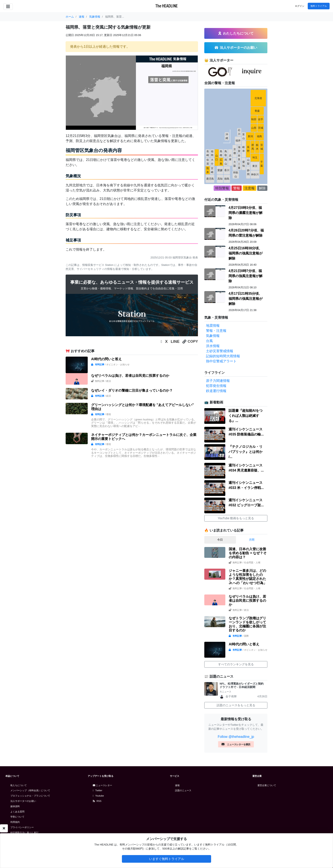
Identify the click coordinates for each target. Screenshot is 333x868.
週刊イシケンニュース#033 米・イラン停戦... (246, 485)
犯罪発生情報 (216, 386)
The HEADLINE (166, 6)
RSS (97, 801)
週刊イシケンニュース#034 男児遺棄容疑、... (246, 468)
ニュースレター (102, 785)
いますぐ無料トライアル (167, 859)
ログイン (300, 6)
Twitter (98, 790)
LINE (175, 342)
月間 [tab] (252, 540)
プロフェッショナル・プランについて (30, 796)
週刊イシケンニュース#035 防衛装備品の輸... (246, 432)
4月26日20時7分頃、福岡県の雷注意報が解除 (246, 233)
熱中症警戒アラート (221, 361)
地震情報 (213, 326)
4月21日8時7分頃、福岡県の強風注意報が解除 (246, 276)
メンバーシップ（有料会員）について (30, 790)
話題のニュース (183, 790)
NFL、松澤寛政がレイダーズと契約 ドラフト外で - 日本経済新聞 (243, 685)
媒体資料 (15, 806)
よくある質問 (17, 812)
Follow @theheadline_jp (236, 737)
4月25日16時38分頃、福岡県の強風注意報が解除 (246, 253)
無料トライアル (319, 6)
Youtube (98, 796)
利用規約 (15, 822)
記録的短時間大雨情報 (223, 356)
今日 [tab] (220, 540)
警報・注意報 (216, 331)
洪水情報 (213, 346)
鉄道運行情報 (216, 391)
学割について (17, 817)
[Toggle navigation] (8, 7)
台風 (209, 341)
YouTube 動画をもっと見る (236, 518)
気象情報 (213, 336)
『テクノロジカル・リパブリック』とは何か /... (246, 452)
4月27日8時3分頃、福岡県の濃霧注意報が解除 (246, 213)
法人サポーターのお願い (23, 801)
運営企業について (267, 785)
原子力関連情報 (218, 381)
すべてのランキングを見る (236, 664)
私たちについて (19, 785)
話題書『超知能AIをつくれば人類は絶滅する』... (246, 416)
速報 (177, 785)
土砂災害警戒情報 (220, 351)
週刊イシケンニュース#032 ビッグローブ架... (246, 503)
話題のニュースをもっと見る (236, 705)
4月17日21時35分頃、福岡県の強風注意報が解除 (246, 299)
